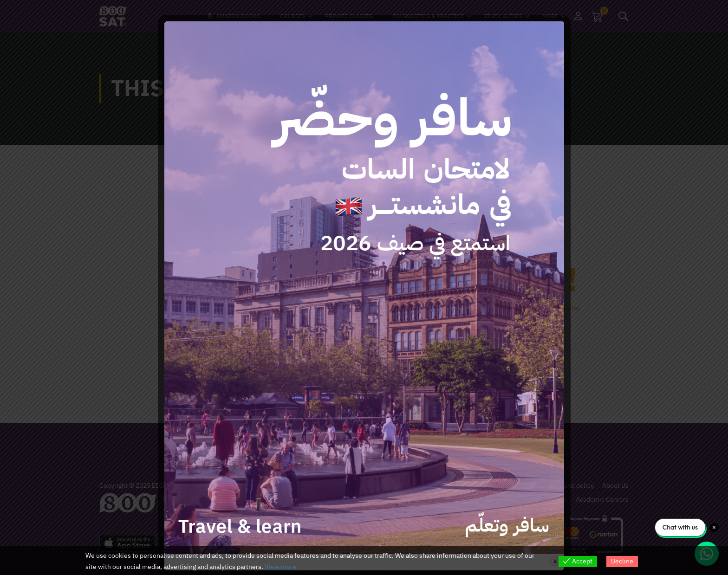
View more (280, 567)
